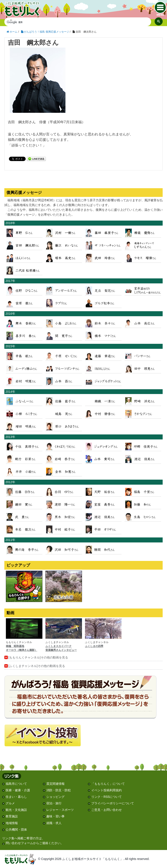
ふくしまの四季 (94, 646)
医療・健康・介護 (18, 790)
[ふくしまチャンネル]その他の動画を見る (37, 666)
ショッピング (55, 797)
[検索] (74, 22)
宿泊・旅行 (54, 803)
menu (160, 9)
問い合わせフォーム (19, 843)
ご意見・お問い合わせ (107, 810)
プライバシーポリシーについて (113, 803)
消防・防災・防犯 (58, 790)
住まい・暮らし (16, 797)
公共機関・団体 (16, 830)
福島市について (16, 784)
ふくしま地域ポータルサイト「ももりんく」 (28, 9)
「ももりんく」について (108, 784)
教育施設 (12, 816)
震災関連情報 (55, 784)
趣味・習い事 (55, 816)
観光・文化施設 (16, 810)
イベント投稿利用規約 (107, 790)
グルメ (10, 803)
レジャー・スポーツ (60, 810)
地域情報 (12, 823)
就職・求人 (54, 823)
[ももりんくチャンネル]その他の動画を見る (38, 658)
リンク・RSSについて (107, 797)
